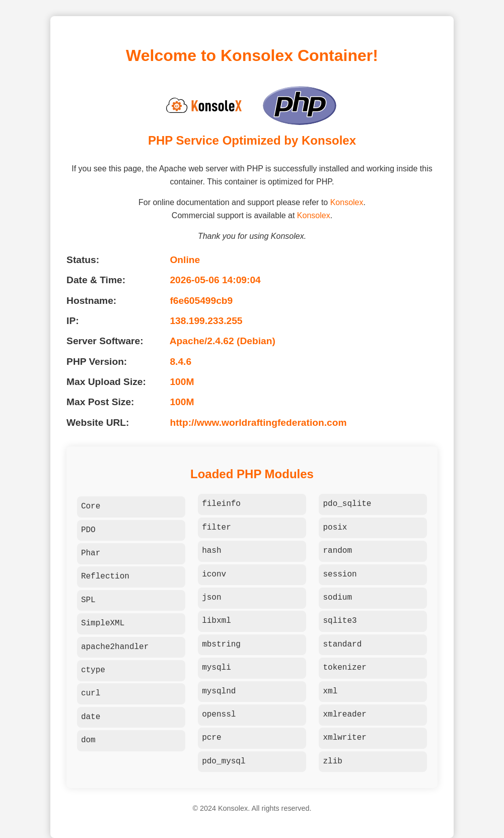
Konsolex (347, 202)
